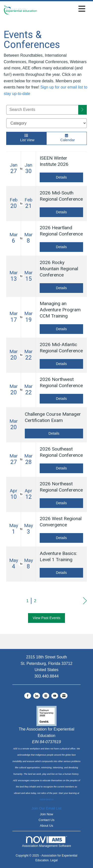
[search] (83, 110)
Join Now (46, 814)
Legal (54, 860)
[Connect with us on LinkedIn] (37, 696)
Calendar (67, 138)
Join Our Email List (46, 808)
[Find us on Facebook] (28, 696)
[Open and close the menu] (62, 9)
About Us (46, 826)
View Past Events (47, 618)
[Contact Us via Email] (64, 696)
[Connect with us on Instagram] (46, 696)
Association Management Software (47, 842)
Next (85, 601)
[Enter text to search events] (42, 110)
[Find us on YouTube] (55, 696)
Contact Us (46, 820)
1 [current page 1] (27, 601)
